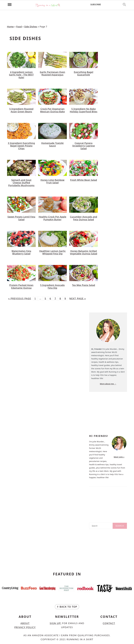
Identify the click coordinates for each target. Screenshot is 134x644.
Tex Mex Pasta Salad (84, 285)
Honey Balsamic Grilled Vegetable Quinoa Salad (84, 252)
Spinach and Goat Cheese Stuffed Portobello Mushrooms (21, 183)
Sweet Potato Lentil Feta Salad (21, 218)
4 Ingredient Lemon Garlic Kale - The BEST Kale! (21, 75)
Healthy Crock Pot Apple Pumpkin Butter (52, 218)
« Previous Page (20, 298)
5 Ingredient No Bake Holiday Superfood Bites (83, 110)
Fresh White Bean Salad (84, 180)
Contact (109, 623)
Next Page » (78, 298)
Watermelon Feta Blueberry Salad (21, 252)
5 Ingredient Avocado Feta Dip (52, 286)
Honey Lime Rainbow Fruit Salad (53, 181)
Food (19, 27)
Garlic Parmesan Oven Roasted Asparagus (52, 73)
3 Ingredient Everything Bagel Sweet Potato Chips (21, 146)
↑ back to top (67, 607)
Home (10, 27)
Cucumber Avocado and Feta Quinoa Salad (84, 218)
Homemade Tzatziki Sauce (52, 144)
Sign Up (55, 623)
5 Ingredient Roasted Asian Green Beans (21, 110)
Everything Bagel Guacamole (84, 73)
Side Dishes (31, 27)
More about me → (108, 384)
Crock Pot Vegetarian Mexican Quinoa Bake (53, 110)
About (25, 623)
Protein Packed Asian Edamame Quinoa (21, 286)
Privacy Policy (25, 627)
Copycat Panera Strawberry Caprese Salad (83, 146)
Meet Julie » (119, 457)
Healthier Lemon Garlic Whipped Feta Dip (52, 252)
